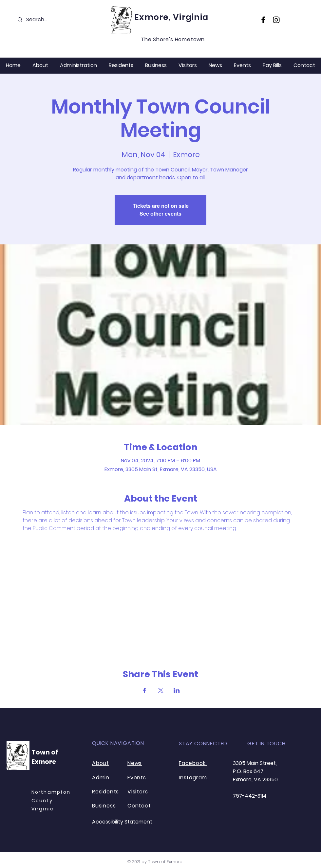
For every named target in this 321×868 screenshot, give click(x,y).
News (135, 763)
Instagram (193, 778)
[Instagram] (276, 20)
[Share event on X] (161, 690)
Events (137, 778)
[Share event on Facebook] (145, 690)
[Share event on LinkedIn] (177, 690)
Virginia (43, 809)
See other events (160, 214)
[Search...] (53, 20)
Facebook (193, 763)
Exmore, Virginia (171, 17)
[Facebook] (263, 20)
